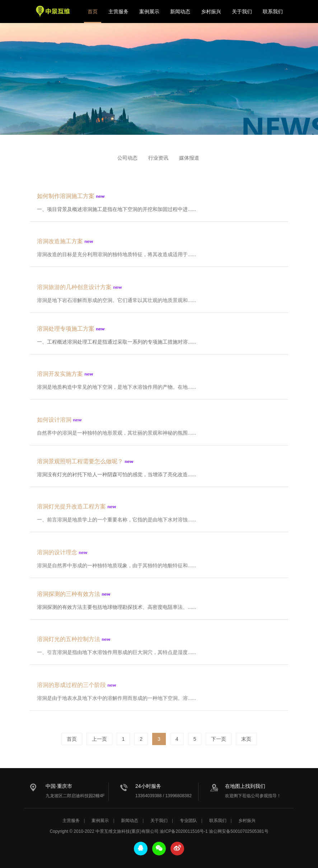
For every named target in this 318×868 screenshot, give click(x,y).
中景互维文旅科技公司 (53, 12)
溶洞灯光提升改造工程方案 (71, 510)
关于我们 (242, 12)
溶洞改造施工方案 (60, 245)
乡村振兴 (211, 12)
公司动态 (127, 158)
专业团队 (188, 821)
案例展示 (149, 12)
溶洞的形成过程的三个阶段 (71, 690)
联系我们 (273, 12)
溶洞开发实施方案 (60, 377)
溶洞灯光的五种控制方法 (69, 642)
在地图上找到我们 (245, 786)
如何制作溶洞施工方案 (66, 198)
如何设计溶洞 (54, 425)
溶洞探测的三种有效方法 (69, 596)
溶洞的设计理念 (57, 557)
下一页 (219, 739)
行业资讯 (158, 158)
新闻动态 (180, 12)
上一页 (99, 739)
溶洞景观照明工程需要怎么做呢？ (80, 463)
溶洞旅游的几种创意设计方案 (74, 292)
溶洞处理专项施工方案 (66, 330)
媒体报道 (189, 158)
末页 (246, 739)
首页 (93, 12)
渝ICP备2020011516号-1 (184, 831)
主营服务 (118, 12)
